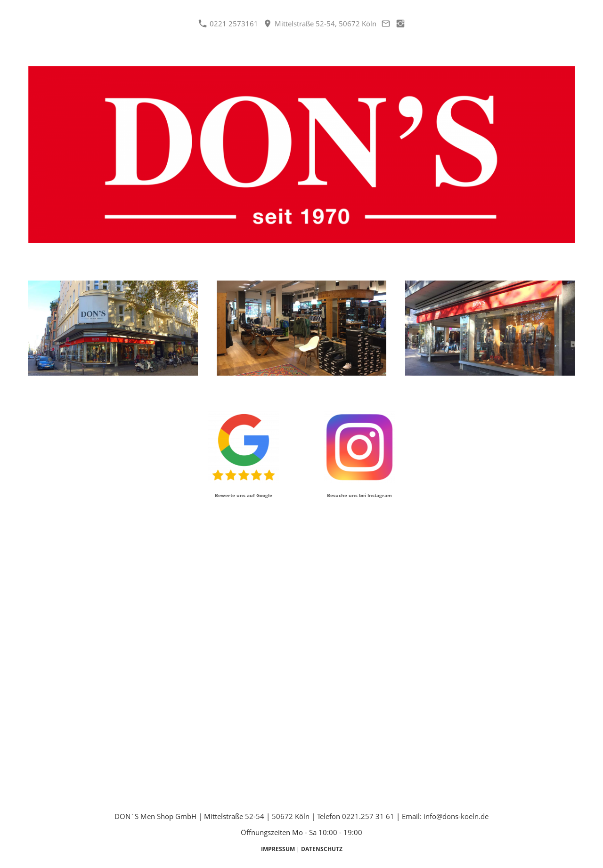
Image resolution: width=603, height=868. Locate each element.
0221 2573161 (228, 24)
